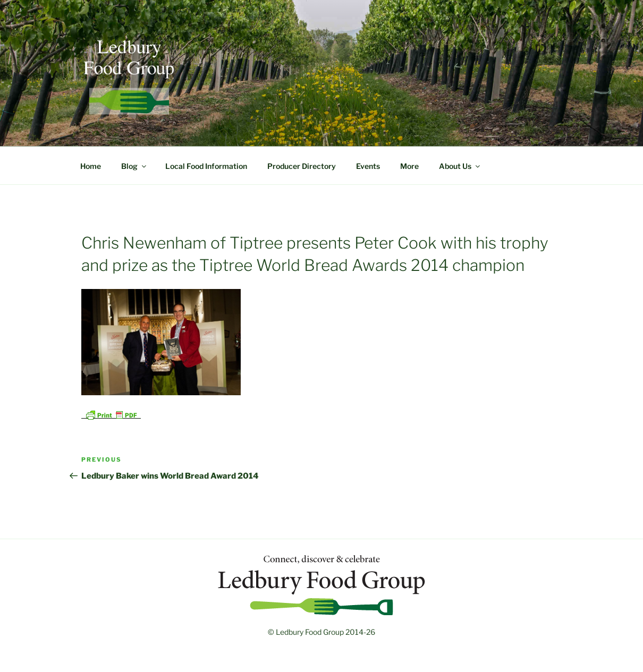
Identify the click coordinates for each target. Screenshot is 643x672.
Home (91, 166)
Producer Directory (302, 166)
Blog (134, 166)
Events (368, 166)
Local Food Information (206, 166)
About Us (460, 166)
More (409, 166)
